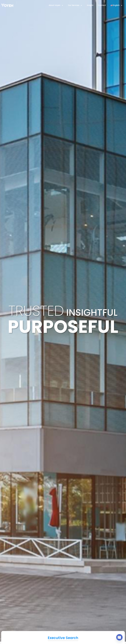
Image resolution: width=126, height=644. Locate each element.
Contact (102, 5)
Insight (90, 5)
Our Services (75, 5)
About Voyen (56, 5)
